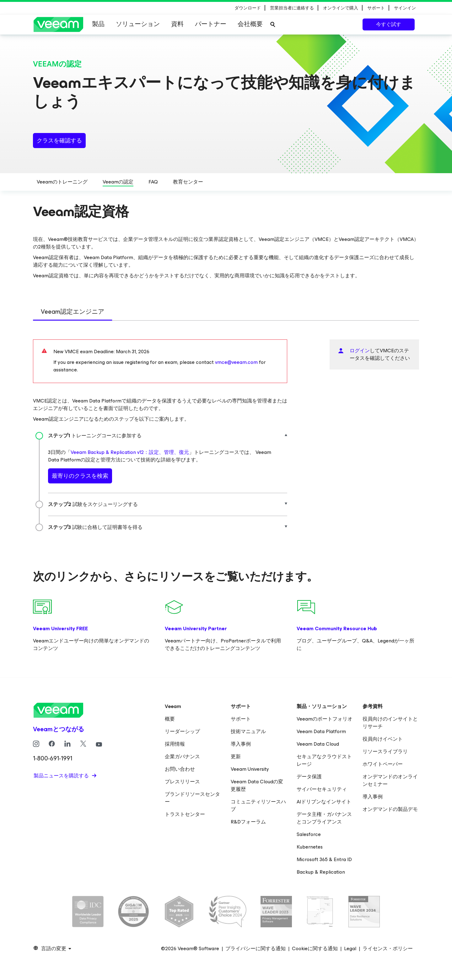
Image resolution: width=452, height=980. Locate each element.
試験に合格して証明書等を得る (95, 527)
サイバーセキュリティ (322, 789)
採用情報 (175, 744)
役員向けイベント (383, 739)
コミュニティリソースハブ (258, 805)
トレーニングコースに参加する (95, 436)
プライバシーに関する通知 (256, 949)
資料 (177, 24)
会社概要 (250, 24)
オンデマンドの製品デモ (390, 809)
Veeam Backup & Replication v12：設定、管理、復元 (130, 452)
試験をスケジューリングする (93, 504)
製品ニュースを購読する (62, 776)
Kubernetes (310, 847)
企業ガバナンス (182, 756)
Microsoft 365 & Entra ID (324, 859)
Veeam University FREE (60, 628)
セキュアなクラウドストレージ (324, 760)
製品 (98, 24)
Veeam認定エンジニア (73, 312)
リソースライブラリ (385, 751)
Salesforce (309, 834)
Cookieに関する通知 (315, 949)
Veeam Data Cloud (318, 744)
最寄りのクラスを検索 (80, 476)
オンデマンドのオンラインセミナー (390, 780)
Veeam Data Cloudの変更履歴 (257, 785)
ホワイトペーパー (383, 764)
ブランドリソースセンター (192, 798)
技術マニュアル (248, 731)
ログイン (360, 351)
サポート (241, 719)
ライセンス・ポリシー (388, 949)
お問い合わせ (180, 769)
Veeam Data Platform (321, 731)
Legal (350, 949)
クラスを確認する (59, 141)
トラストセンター (185, 814)
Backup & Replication (321, 872)
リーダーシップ (182, 731)
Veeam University (250, 769)
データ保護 (309, 777)
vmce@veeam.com (236, 362)
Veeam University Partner (196, 628)
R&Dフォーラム (248, 822)
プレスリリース (182, 782)
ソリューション (138, 24)
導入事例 (241, 744)
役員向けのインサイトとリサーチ (390, 723)
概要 (170, 719)
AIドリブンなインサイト (324, 802)
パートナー (211, 24)
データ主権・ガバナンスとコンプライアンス (324, 818)
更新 (236, 756)
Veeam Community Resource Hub (337, 628)
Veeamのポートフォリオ (325, 719)
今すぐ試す (389, 24)
